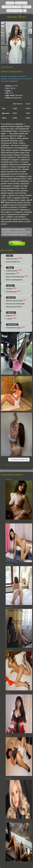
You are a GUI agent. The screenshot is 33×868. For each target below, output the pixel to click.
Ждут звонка (21, 3)
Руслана (9, 821)
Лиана (8, 693)
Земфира (9, 608)
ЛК (25, 11)
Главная (10, 3)
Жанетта (9, 650)
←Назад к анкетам (19, 460)
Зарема (8, 479)
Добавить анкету (15, 11)
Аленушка (9, 565)
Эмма (8, 736)
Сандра (8, 779)
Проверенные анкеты (12, 7)
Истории (27, 7)
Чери (7, 522)
